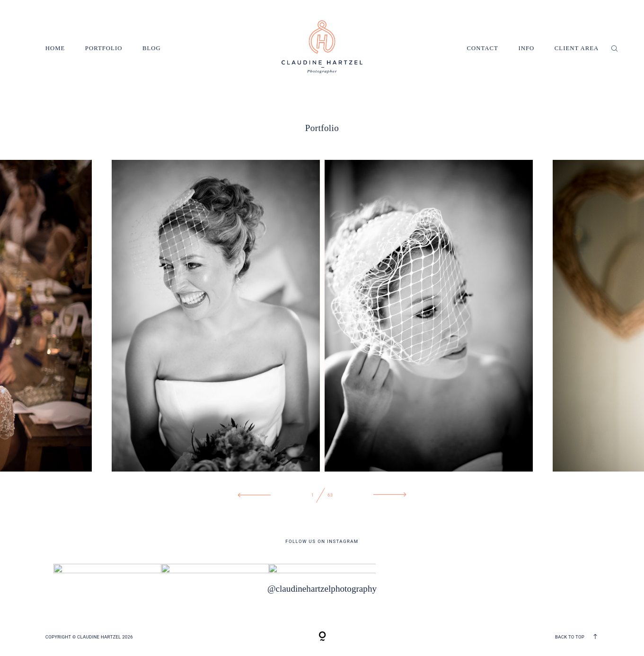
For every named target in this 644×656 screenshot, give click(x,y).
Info (526, 48)
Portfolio (104, 48)
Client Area (577, 48)
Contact (483, 48)
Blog (152, 48)
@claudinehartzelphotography (322, 588)
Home (55, 48)
